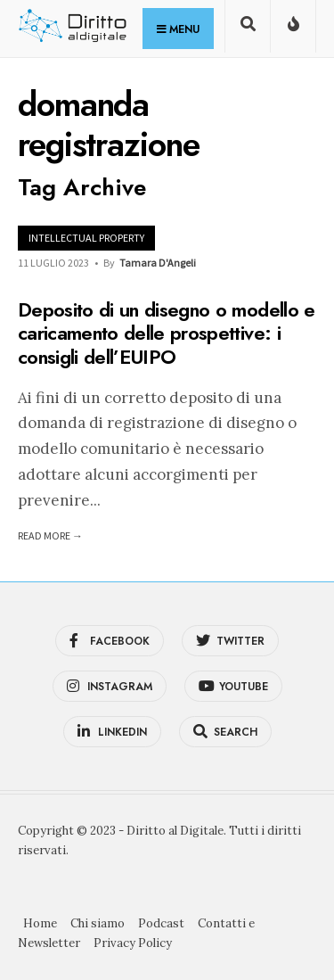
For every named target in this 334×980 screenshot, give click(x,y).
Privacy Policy (133, 943)
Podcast (161, 923)
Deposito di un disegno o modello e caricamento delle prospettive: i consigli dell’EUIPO (167, 333)
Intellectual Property (86, 238)
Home (40, 923)
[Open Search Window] (248, 30)
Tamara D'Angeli (158, 263)
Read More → (50, 535)
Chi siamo (98, 923)
